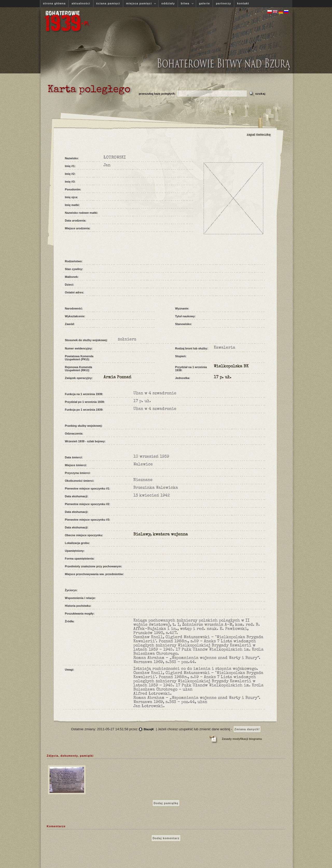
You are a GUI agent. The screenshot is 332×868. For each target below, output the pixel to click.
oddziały (168, 3)
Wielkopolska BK (231, 367)
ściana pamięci (108, 3)
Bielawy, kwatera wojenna (161, 535)
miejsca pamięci (140, 4)
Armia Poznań (117, 377)
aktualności (81, 3)
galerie (204, 3)
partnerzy (223, 3)
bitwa (186, 4)
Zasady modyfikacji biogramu (242, 739)
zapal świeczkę (259, 135)
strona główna (54, 3)
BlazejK (149, 729)
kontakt (243, 3)
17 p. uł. (223, 377)
